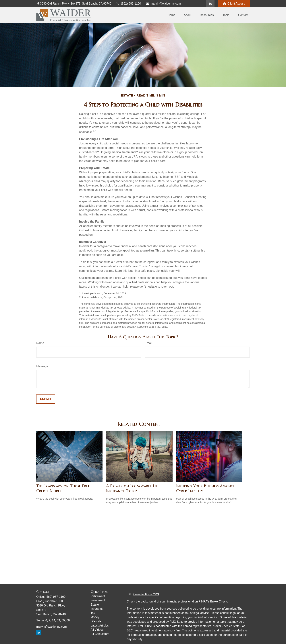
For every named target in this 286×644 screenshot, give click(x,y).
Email (148, 343)
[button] (172, 15)
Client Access (234, 4)
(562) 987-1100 (128, 4)
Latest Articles (100, 626)
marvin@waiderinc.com (163, 4)
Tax (93, 613)
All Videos (97, 630)
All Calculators (100, 634)
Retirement (98, 596)
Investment (98, 600)
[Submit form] (46, 399)
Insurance (97, 609)
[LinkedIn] (210, 4)
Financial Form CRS (146, 594)
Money (95, 617)
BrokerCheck (219, 601)
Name (40, 343)
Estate (95, 605)
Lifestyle (96, 621)
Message (42, 366)
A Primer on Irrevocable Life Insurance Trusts (133, 488)
